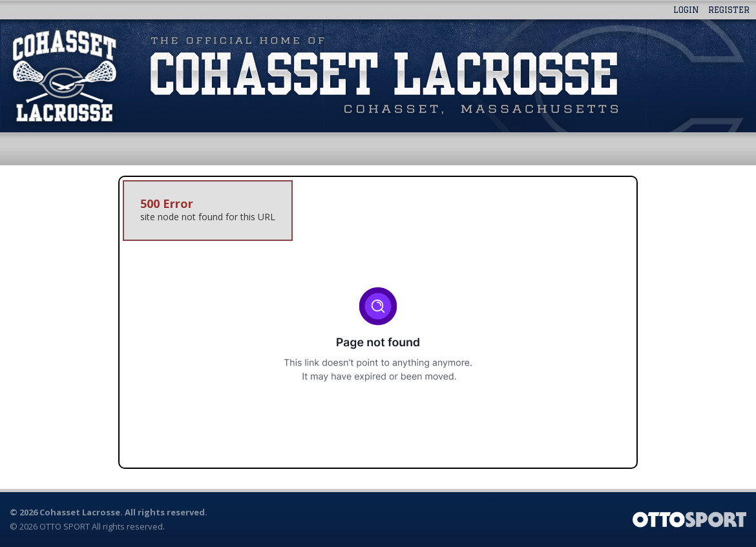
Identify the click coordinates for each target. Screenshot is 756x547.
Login (686, 10)
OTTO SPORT (65, 526)
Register (729, 10)
